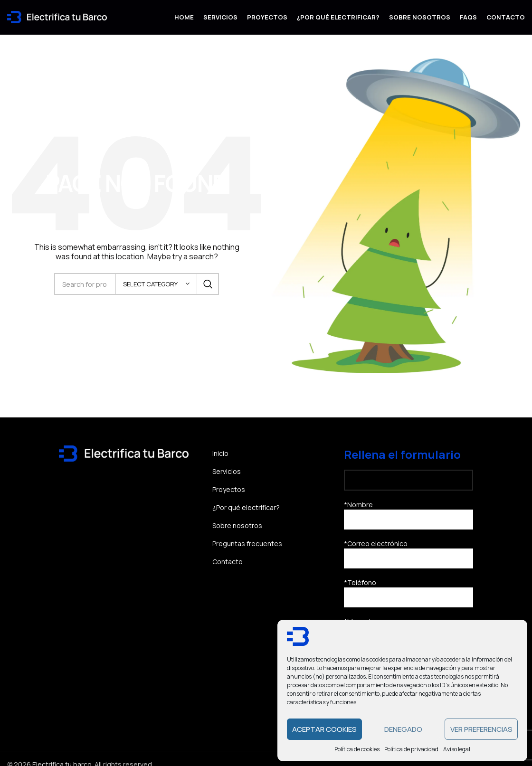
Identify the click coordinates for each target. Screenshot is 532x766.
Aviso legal (457, 749)
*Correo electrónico (409, 559)
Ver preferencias (481, 729)
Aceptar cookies (324, 729)
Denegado (403, 729)
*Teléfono (409, 598)
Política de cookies (357, 749)
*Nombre (409, 520)
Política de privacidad (411, 749)
